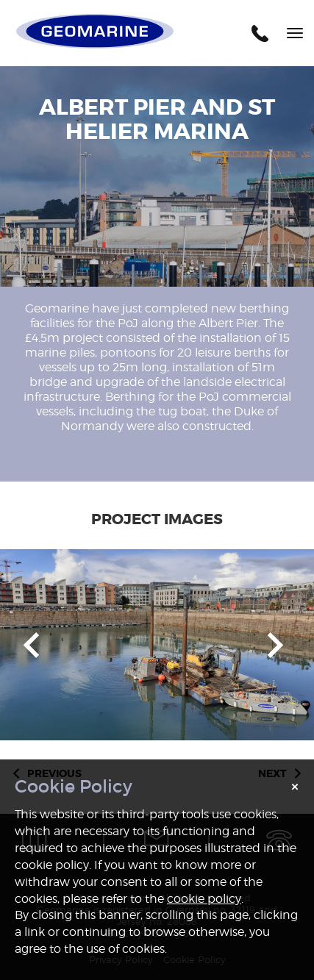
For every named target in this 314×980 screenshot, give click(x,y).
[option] (157, 645)
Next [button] (275, 645)
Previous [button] (31, 645)
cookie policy (204, 899)
